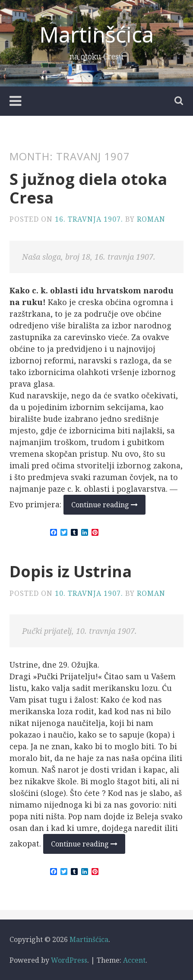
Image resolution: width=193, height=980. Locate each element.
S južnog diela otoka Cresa (88, 188)
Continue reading (108, 507)
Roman (151, 219)
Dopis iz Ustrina (71, 571)
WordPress (69, 960)
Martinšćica (96, 34)
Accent (134, 960)
